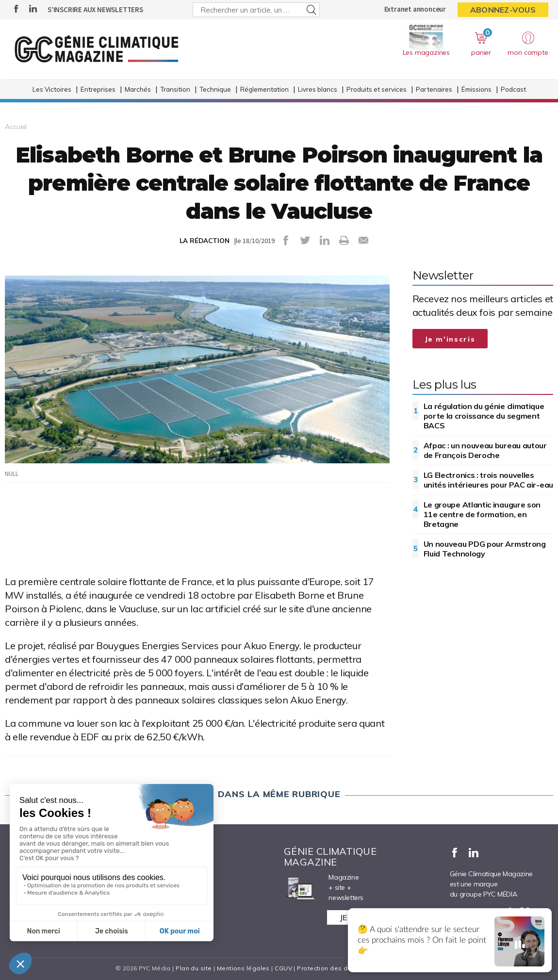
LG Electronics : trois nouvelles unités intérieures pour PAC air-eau (489, 480)
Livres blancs (318, 89)
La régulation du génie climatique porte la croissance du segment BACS (484, 416)
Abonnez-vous (503, 10)
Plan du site (194, 968)
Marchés (138, 89)
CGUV (283, 968)
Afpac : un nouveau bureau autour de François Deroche (485, 450)
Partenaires (434, 89)
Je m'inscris (450, 339)
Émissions (476, 89)
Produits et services (377, 89)
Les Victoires (52, 89)
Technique (215, 89)
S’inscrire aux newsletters (95, 9)
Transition (175, 89)
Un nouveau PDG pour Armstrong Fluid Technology (485, 549)
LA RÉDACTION (205, 241)
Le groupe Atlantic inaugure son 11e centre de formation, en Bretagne (482, 514)
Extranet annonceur (415, 9)
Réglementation (264, 89)
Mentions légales (243, 968)
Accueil (16, 127)
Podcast (513, 89)
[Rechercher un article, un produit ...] (256, 10)
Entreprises (98, 89)
